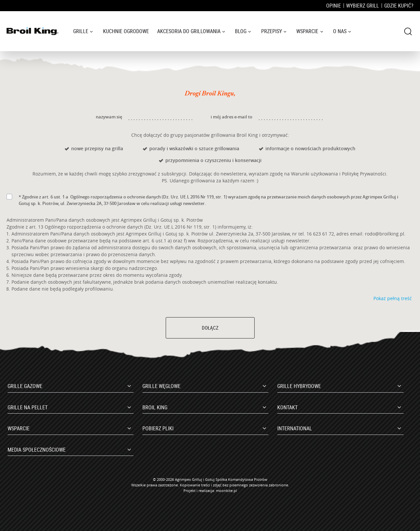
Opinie (334, 6)
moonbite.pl (226, 490)
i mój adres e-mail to (231, 117)
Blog (241, 31)
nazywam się (109, 117)
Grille (81, 31)
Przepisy (272, 31)
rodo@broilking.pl (385, 234)
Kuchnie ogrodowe (126, 31)
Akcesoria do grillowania (189, 31)
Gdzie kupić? (399, 6)
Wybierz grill (363, 6)
